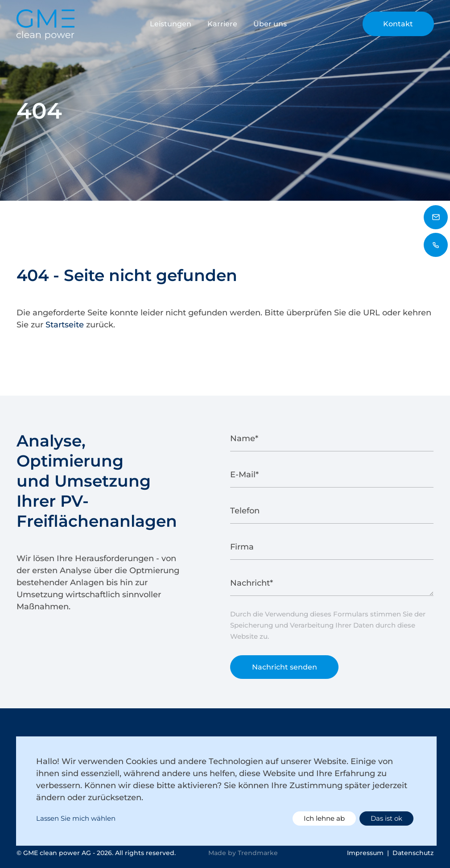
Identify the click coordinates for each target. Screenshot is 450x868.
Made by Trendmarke (243, 853)
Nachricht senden (285, 672)
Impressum (365, 853)
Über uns (270, 24)
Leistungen (171, 24)
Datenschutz (413, 853)
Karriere (222, 24)
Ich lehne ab (324, 818)
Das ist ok (386, 818)
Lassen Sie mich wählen (76, 818)
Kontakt (398, 24)
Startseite (65, 325)
